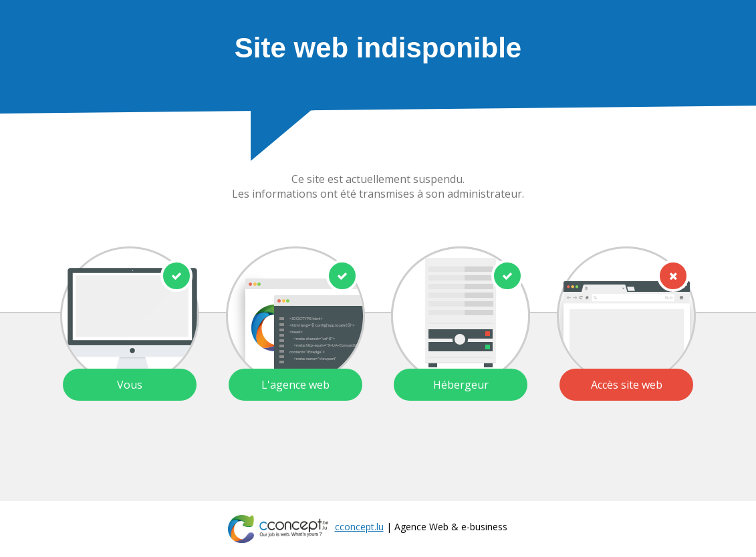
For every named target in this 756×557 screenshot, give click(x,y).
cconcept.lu (359, 527)
